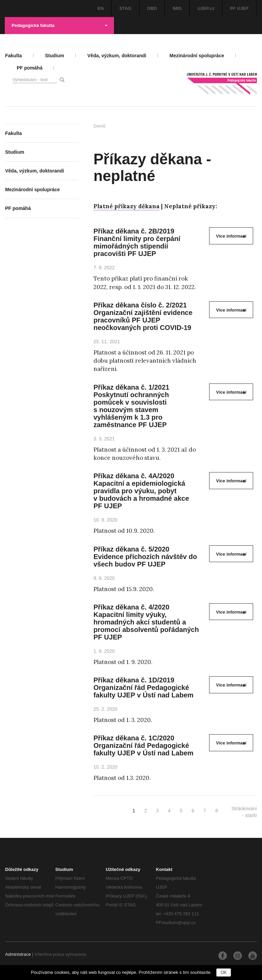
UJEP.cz (206, 8)
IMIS (177, 8)
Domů (99, 126)
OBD (152, 8)
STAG (125, 8)
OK (224, 973)
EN (101, 8)
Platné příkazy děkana (127, 206)
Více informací (231, 236)
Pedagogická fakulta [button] (60, 25)
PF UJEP (239, 8)
